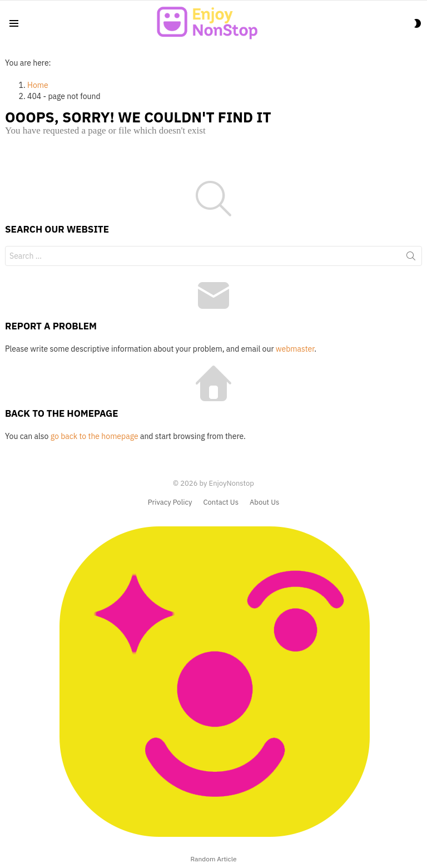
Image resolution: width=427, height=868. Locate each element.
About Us (264, 502)
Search (411, 258)
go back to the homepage (95, 436)
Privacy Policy (170, 502)
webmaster (295, 349)
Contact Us (221, 502)
